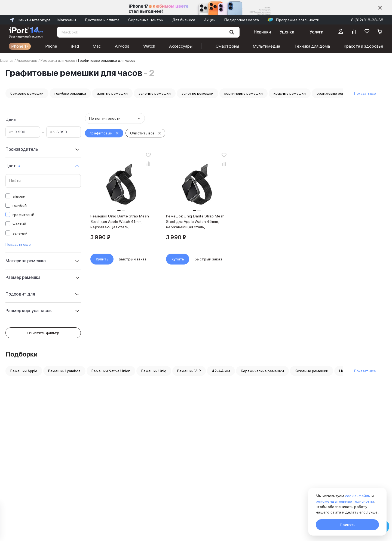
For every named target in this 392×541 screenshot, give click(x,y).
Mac (97, 46)
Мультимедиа (267, 46)
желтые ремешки (112, 93)
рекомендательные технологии (345, 501)
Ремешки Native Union (111, 371)
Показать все (365, 93)
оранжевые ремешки (335, 93)
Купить (102, 259)
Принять (347, 525)
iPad (75, 46)
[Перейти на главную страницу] (26, 32)
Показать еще (18, 244)
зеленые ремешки (155, 93)
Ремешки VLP (189, 371)
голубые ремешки (70, 93)
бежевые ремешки (27, 93)
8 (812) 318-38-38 (367, 20)
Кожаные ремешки (312, 371)
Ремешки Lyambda (64, 371)
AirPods (122, 46)
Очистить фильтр (43, 333)
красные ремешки (290, 93)
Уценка (287, 32)
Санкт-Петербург (30, 20)
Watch (149, 46)
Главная (7, 60)
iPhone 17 (20, 46)
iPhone (51, 46)
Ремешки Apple (24, 371)
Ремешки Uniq (154, 371)
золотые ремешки (197, 93)
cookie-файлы (358, 496)
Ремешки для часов (58, 60)
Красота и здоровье (364, 46)
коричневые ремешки (244, 93)
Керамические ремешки (262, 371)
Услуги (316, 32)
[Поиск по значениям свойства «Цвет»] (43, 181)
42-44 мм (221, 371)
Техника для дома (312, 46)
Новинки (262, 32)
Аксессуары (181, 46)
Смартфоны (227, 46)
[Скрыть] (380, 8)
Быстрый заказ (133, 259)
